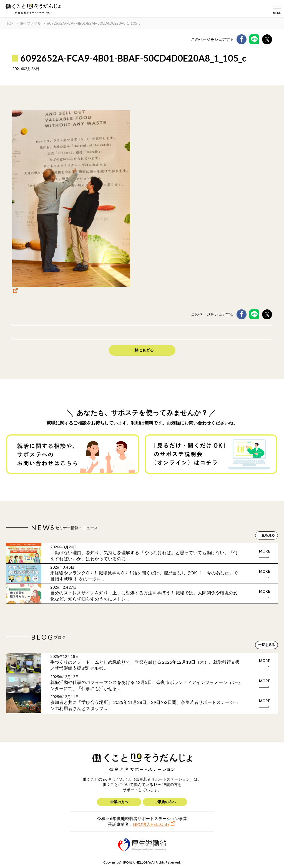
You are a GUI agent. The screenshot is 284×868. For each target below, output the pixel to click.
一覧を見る (267, 535)
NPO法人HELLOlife (151, 824)
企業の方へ (119, 802)
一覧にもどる (142, 350)
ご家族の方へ (165, 802)
